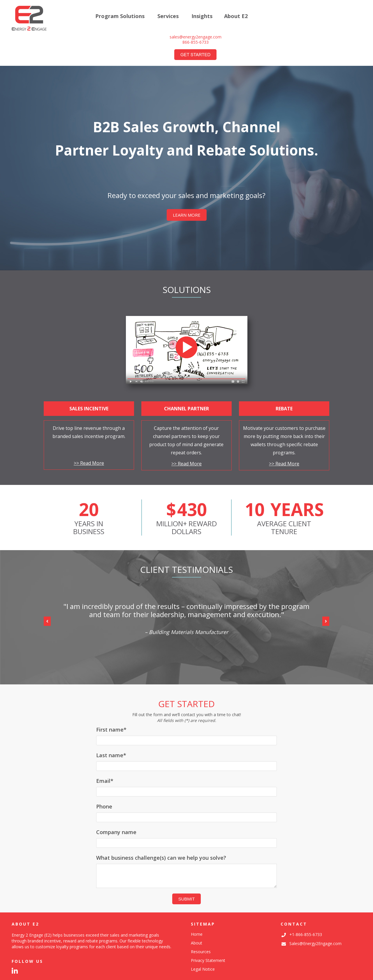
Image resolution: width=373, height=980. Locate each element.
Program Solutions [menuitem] (120, 16)
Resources (201, 952)
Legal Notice (203, 969)
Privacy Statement (208, 960)
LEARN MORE (187, 215)
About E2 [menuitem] (236, 16)
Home (197, 934)
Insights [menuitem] (202, 16)
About (197, 943)
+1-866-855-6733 (306, 934)
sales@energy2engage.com (196, 37)
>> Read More (89, 463)
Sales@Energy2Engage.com (315, 943)
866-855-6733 (196, 42)
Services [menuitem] (168, 16)
